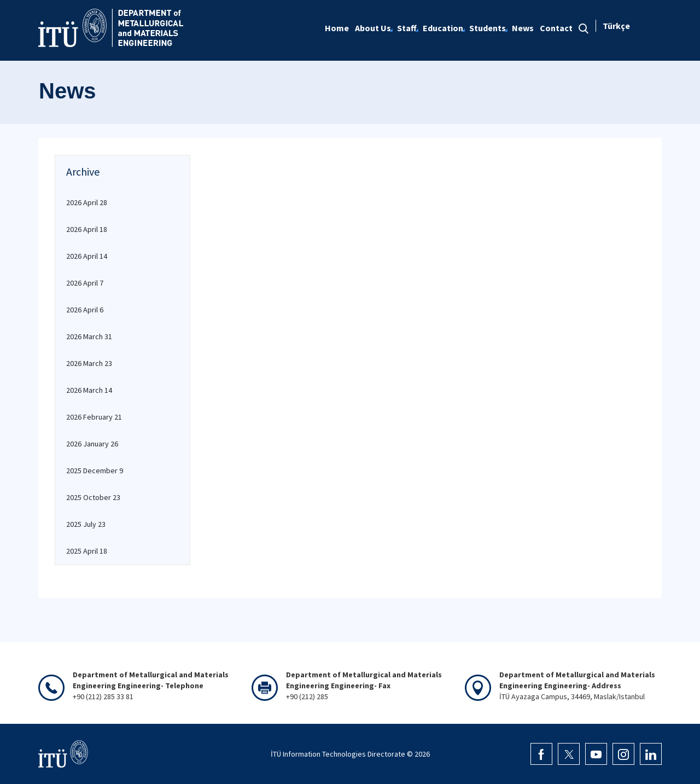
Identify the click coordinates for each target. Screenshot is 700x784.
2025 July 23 (86, 524)
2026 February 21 (94, 417)
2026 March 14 (89, 390)
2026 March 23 (89, 363)
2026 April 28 (87, 202)
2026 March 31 (89, 336)
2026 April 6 (85, 310)
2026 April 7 (85, 283)
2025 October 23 (93, 497)
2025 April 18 (87, 551)
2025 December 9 (95, 471)
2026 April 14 (87, 256)
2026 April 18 (87, 229)
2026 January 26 (92, 444)
